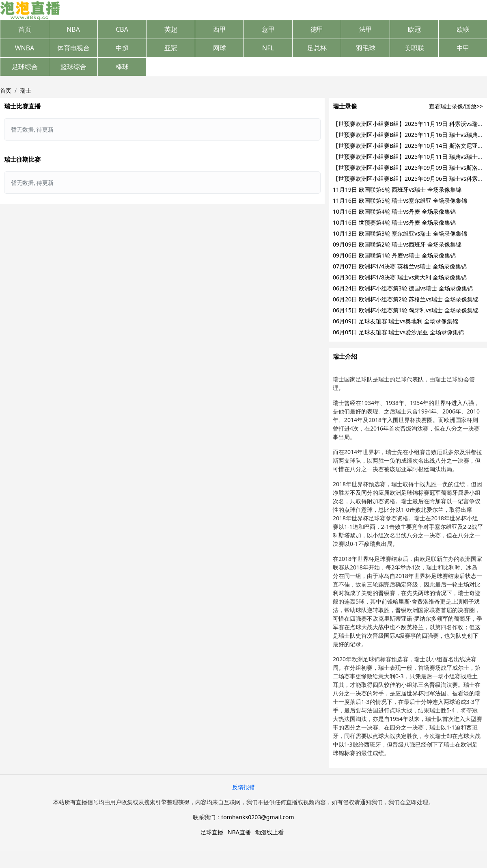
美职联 (414, 48)
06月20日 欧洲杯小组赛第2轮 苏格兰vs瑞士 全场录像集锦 (406, 299)
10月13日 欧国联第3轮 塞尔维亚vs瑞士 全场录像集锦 (400, 233)
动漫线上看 (269, 832)
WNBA (25, 48)
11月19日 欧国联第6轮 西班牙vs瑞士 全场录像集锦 (397, 189)
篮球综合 (73, 67)
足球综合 (25, 67)
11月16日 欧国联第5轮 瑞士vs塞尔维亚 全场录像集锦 (400, 200)
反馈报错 (243, 787)
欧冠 (414, 29)
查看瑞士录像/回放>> (456, 106)
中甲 (463, 48)
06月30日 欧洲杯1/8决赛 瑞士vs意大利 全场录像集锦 (400, 277)
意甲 (268, 29)
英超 (171, 29)
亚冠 (171, 48)
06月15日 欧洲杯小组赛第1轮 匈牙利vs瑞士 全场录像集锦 (406, 310)
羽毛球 (366, 48)
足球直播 (212, 832)
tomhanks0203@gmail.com (258, 817)
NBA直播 (239, 832)
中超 (122, 48)
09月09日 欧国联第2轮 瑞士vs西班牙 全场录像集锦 (397, 244)
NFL (268, 48)
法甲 (366, 29)
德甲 (317, 29)
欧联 (463, 29)
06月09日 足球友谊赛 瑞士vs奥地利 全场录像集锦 (395, 321)
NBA (73, 29)
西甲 (220, 29)
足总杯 (317, 48)
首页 (25, 29)
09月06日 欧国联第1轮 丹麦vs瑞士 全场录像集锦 (394, 255)
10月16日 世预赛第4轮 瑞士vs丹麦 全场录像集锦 (394, 222)
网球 (220, 48)
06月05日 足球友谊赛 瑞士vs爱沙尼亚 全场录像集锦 (398, 332)
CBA (122, 29)
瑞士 (26, 90)
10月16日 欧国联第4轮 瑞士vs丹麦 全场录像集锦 (394, 211)
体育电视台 (73, 48)
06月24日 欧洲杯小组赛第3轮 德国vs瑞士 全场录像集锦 (403, 288)
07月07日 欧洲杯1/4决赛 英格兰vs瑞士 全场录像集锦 (400, 266)
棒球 (122, 67)
